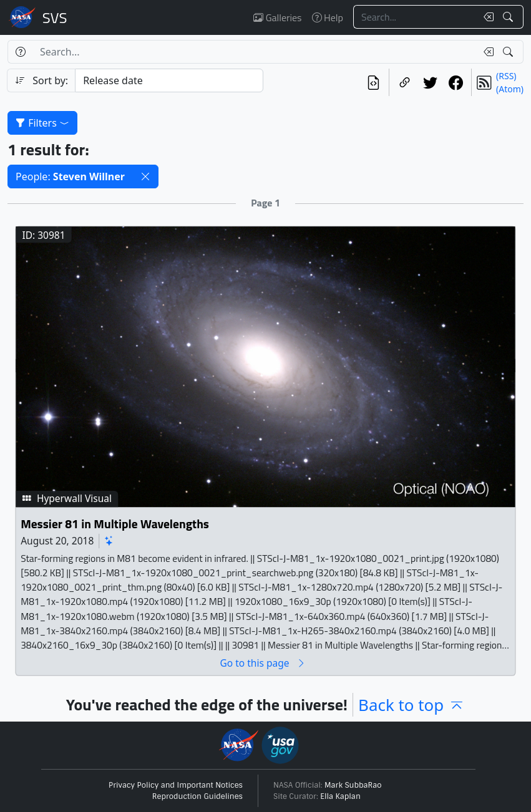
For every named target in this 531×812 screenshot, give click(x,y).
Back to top (412, 705)
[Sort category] (169, 80)
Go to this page (263, 663)
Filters (42, 123)
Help (328, 17)
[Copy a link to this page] (405, 82)
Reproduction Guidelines (197, 796)
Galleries (277, 17)
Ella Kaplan (340, 796)
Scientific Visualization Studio (55, 17)
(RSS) (506, 76)
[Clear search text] (486, 17)
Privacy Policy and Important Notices (176, 785)
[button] (145, 176)
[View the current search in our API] (373, 82)
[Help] (20, 52)
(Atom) (510, 89)
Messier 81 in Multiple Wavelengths (115, 524)
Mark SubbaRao (353, 785)
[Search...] (415, 17)
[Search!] (509, 17)
